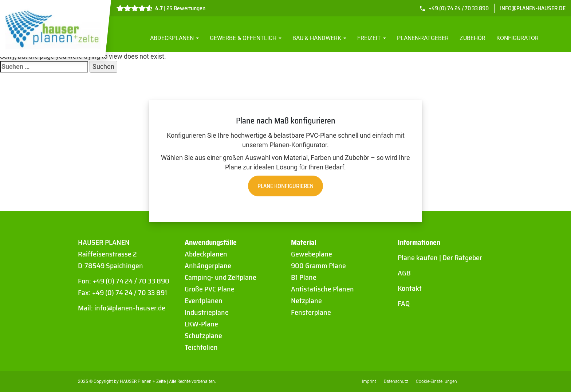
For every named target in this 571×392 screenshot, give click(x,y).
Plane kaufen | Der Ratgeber (440, 258)
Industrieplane (207, 312)
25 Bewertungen (186, 8)
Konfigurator (517, 38)
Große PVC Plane (210, 289)
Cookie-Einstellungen (436, 381)
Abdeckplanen (174, 38)
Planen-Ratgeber (423, 38)
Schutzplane (203, 336)
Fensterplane (311, 312)
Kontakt (410, 288)
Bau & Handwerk (319, 38)
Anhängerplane (208, 266)
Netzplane (306, 301)
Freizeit (372, 38)
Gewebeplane (312, 254)
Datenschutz (396, 381)
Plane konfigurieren (285, 186)
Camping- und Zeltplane (220, 277)
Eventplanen (204, 301)
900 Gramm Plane (318, 266)
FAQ (404, 303)
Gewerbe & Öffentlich (246, 38)
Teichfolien (201, 347)
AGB (404, 273)
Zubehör (472, 38)
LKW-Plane (201, 324)
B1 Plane (304, 277)
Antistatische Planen (322, 289)
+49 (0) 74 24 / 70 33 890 (459, 8)
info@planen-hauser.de (533, 8)
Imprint (369, 381)
